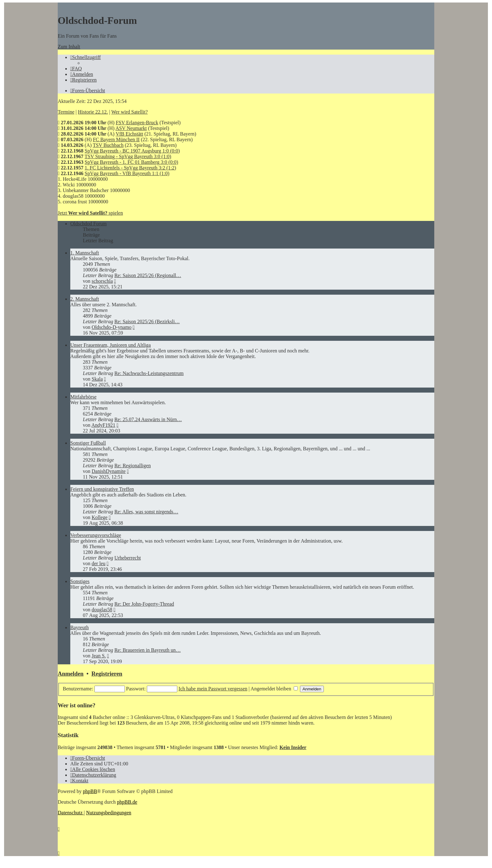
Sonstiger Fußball (88, 443)
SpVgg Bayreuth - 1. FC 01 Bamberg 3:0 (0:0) (131, 162)
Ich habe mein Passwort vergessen (213, 689)
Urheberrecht (127, 558)
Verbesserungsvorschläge (96, 535)
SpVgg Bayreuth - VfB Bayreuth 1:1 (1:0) (127, 173)
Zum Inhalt (69, 47)
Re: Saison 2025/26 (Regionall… (148, 275)
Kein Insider (293, 747)
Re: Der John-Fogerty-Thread (144, 604)
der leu (99, 563)
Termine (66, 112)
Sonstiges (80, 581)
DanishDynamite (109, 471)
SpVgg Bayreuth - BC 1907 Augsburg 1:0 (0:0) (132, 151)
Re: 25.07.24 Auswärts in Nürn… (148, 419)
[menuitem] (76, 69)
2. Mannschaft (85, 299)
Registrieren (107, 674)
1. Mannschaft (85, 253)
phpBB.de (127, 802)
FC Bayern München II (116, 139)
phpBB (90, 791)
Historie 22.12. (93, 112)
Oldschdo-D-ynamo (112, 327)
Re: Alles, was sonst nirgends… (146, 512)
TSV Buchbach (108, 145)
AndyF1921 (103, 425)
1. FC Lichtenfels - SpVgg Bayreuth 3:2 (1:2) (131, 168)
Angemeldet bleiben (274, 689)
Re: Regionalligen (132, 466)
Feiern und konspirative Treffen (102, 489)
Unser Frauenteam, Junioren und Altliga (110, 345)
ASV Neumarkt (131, 128)
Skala (97, 379)
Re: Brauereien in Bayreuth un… (147, 650)
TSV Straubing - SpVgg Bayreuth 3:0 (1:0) (128, 156)
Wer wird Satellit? (130, 112)
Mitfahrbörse (83, 397)
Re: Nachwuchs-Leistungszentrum (149, 373)
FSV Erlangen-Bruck (137, 123)
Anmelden (71, 674)
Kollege (100, 517)
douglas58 (102, 610)
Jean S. (99, 656)
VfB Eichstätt (130, 134)
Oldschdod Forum (88, 224)
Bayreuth (80, 627)
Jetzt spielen (90, 213)
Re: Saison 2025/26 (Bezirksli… (147, 321)
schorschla (102, 281)
